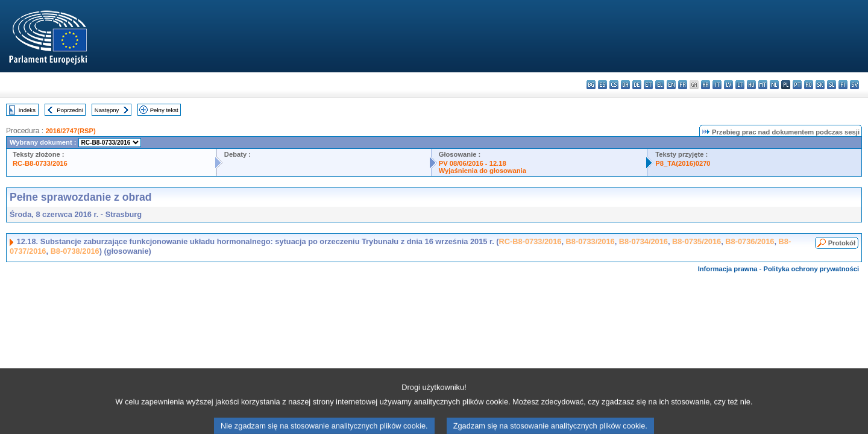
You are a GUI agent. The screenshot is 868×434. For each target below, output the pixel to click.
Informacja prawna (728, 269)
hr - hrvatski (706, 85)
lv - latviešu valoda (728, 85)
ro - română (809, 85)
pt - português (797, 85)
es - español (602, 85)
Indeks (27, 110)
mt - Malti (763, 85)
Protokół (842, 243)
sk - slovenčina (820, 85)
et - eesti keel (648, 85)
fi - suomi (843, 85)
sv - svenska (854, 85)
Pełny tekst (164, 110)
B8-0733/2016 (590, 241)
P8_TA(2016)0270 (683, 163)
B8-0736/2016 (750, 241)
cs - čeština (614, 85)
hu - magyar (751, 85)
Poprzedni (70, 110)
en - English (671, 85)
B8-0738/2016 (75, 251)
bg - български (591, 85)
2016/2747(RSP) (70, 131)
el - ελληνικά (660, 85)
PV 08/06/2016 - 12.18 (473, 163)
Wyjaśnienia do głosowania (483, 171)
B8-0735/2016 (697, 241)
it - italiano (717, 85)
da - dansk (625, 85)
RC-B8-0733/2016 (40, 163)
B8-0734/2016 (643, 241)
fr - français (683, 85)
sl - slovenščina (832, 85)
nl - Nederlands (774, 85)
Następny (107, 110)
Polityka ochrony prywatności (811, 269)
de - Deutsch (637, 85)
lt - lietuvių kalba (740, 85)
